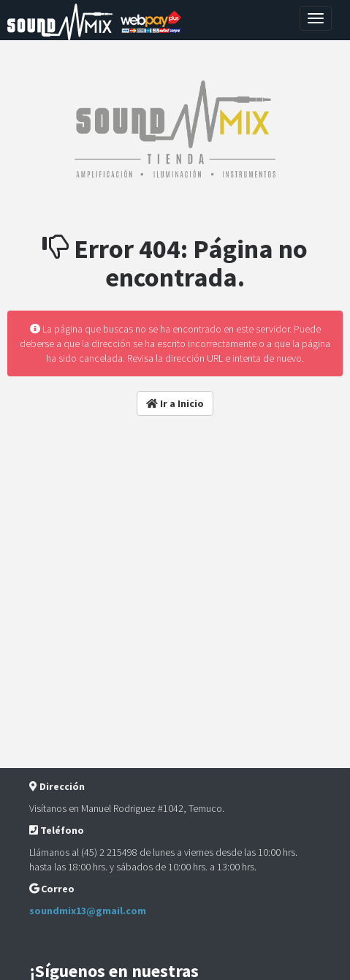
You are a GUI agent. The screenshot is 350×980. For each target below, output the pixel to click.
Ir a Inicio (175, 403)
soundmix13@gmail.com (88, 911)
